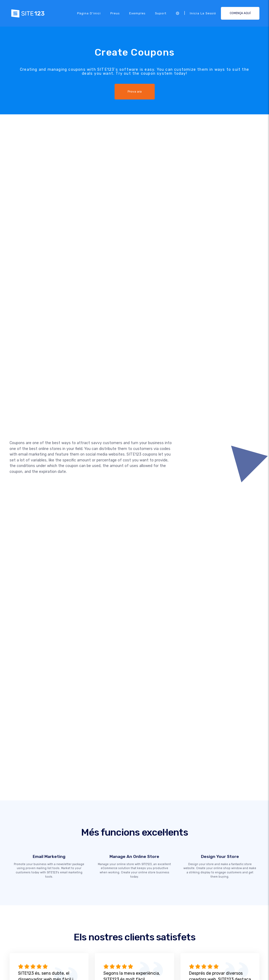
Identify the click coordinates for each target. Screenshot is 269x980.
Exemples (137, 13)
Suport (161, 13)
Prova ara (134, 91)
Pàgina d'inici (89, 13)
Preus (115, 13)
